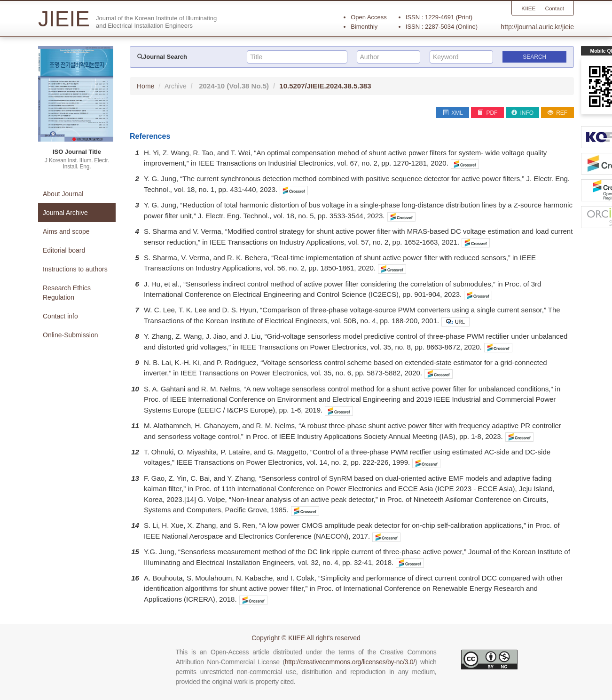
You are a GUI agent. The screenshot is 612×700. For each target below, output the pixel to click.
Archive (176, 86)
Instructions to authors (75, 269)
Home (145, 86)
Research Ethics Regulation (67, 293)
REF (557, 113)
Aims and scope (66, 231)
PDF (487, 113)
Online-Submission (71, 335)
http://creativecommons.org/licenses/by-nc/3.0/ (350, 662)
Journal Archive (65, 213)
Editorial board (64, 250)
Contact (554, 8)
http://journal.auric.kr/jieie (537, 27)
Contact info (60, 316)
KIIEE (528, 8)
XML (453, 113)
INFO (522, 113)
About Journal (63, 194)
